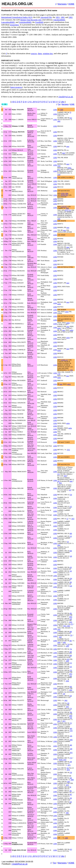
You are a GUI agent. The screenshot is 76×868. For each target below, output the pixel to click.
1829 (65, 476)
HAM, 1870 (63, 760)
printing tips (48, 53)
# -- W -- (5, 104)
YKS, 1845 (67, 626)
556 (71, 495)
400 (71, 533)
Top (59, 104)
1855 (71, 674)
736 (67, 768)
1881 (63, 17)
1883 (64, 642)
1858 (67, 681)
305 (59, 481)
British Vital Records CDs (31, 20)
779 (71, 758)
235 (71, 667)
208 (71, 749)
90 (70, 787)
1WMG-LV (64, 360)
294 (71, 578)
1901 (71, 17)
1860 (71, 690)
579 (71, 670)
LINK (55, 110)
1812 (68, 450)
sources (34, 53)
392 (71, 582)
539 (71, 772)
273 (71, 663)
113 (71, 536)
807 (71, 794)
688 (71, 656)
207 (70, 490)
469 (71, 745)
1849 (62, 110)
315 (71, 507)
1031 (71, 753)
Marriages (62, 4)
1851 (58, 17)
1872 (64, 721)
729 (68, 644)
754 (71, 649)
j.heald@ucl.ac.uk (66, 97)
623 (71, 849)
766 (71, 712)
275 (72, 624)
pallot (59, 304)
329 (71, 556)
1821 (60, 483)
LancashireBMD (8, 22)
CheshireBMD (59, 20)
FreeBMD (39, 22)
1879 (68, 770)
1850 (59, 630)
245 (71, 676)
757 (71, 723)
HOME (71, 4)
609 (71, 687)
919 (71, 802)
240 (71, 762)
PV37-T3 (68, 210)
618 (71, 586)
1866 (72, 780)
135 (68, 703)
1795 (59, 374)
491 (71, 613)
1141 (71, 731)
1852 (67, 646)
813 (71, 118)
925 (68, 659)
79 (70, 112)
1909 (66, 838)
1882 (59, 121)
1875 (69, 765)
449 (71, 652)
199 (64, 694)
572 (59, 474)
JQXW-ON (64, 195)
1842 (71, 617)
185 (71, 736)
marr (68, 146)
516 (71, 619)
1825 (73, 519)
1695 (67, 208)
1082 (71, 740)
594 (71, 718)
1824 (59, 545)
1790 (71, 370)
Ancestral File (46, 17)
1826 (67, 661)
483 (71, 641)
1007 (69, 782)
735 (71, 635)
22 (67, 519)
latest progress (16, 87)
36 (68, 542)
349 (71, 778)
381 (71, 791)
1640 (59, 175)
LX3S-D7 (64, 207)
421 (71, 567)
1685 (59, 219)
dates (40, 53)
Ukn (63, 102)
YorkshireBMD (25, 22)
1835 (71, 622)
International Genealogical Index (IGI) (17, 17)
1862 (66, 700)
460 (71, 632)
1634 (59, 166)
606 (71, 551)
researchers (14, 25)
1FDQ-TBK (64, 193)
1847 (60, 637)
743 (71, 571)
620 (71, 696)
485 (71, 729)
